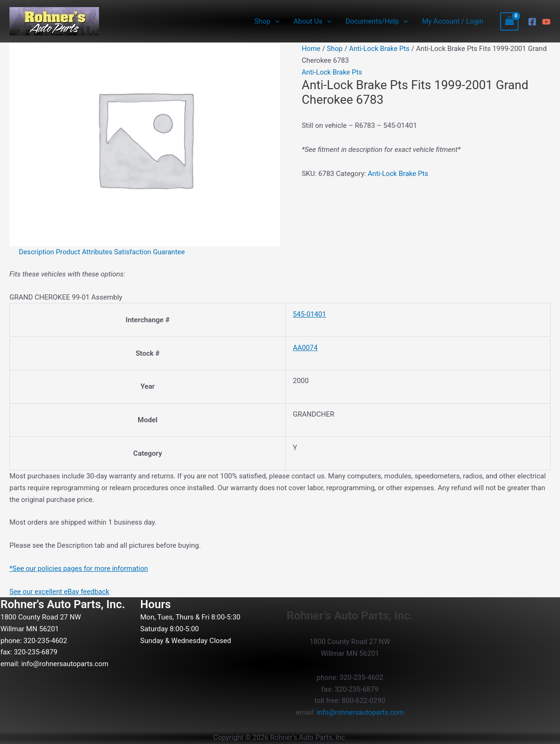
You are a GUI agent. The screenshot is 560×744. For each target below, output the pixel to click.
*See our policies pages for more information (80, 568)
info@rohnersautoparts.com (66, 664)
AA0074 (305, 348)
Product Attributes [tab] (85, 252)
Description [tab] (37, 252)
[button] (275, 21)
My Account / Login (453, 21)
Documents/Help (377, 21)
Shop (267, 21)
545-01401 (310, 314)
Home (311, 49)
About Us (313, 21)
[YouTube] (546, 22)
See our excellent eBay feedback (60, 592)
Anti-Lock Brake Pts (380, 49)
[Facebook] (532, 22)
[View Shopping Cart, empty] (510, 21)
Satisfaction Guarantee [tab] (151, 252)
